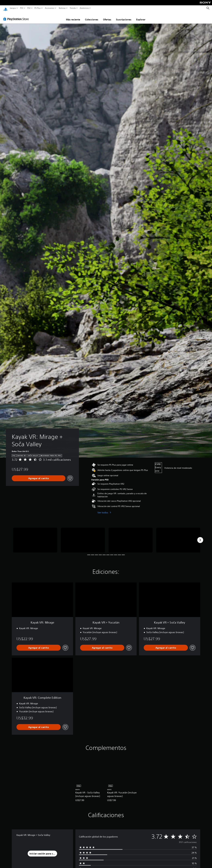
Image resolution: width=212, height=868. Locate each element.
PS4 (29, 8)
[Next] (200, 537)
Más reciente (73, 17)
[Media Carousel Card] (35, 537)
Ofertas (107, 17)
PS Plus (37, 8)
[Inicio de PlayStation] (5, 8)
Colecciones (92, 17)
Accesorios (49, 8)
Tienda (73, 8)
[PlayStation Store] (17, 16)
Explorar (141, 17)
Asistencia (84, 8)
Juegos (13, 8)
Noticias (62, 8)
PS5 (22, 8)
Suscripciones (124, 17)
